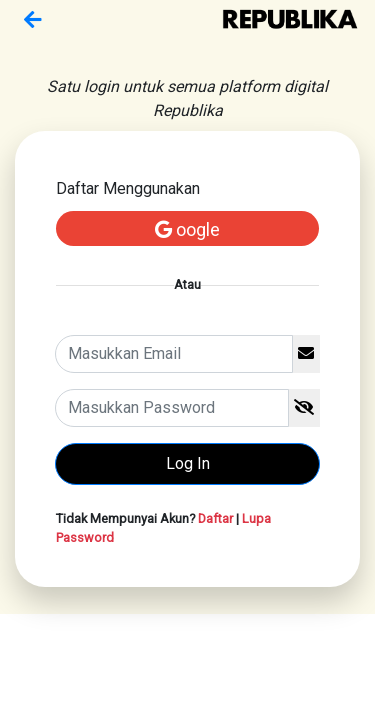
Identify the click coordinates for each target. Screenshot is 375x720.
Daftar (215, 518)
